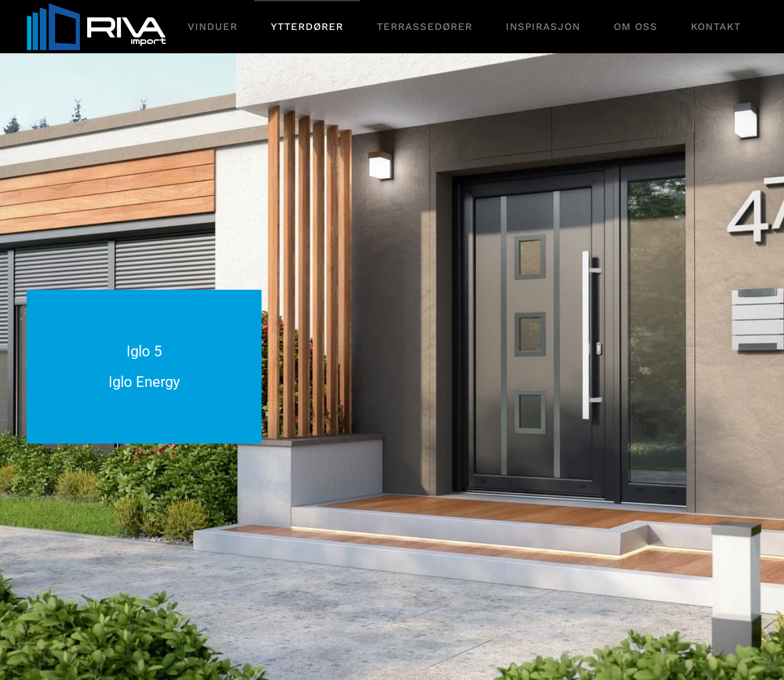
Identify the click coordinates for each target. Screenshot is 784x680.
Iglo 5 (144, 351)
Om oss (636, 27)
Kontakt (716, 27)
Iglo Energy (144, 382)
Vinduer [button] (213, 27)
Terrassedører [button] (425, 27)
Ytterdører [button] (307, 27)
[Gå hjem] (98, 27)
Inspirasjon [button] (543, 27)
